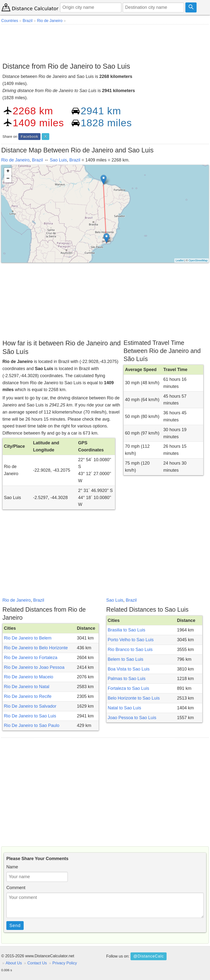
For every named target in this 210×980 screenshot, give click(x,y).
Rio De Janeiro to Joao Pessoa (34, 667)
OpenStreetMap (198, 260)
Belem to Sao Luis (126, 659)
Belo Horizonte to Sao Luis (134, 698)
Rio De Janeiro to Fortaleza (31, 658)
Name (12, 867)
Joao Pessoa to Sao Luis (132, 718)
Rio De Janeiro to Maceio (29, 677)
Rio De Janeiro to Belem (28, 638)
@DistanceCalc (149, 956)
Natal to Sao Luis (125, 708)
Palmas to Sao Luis (127, 679)
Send (15, 926)
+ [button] (8, 171)
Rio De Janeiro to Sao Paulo (32, 725)
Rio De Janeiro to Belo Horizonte (36, 648)
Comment (16, 888)
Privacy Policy (65, 963)
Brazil (37, 160)
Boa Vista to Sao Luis (129, 669)
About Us (14, 963)
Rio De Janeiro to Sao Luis (30, 716)
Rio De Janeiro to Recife (28, 696)
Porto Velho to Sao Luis (131, 640)
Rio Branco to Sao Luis (130, 650)
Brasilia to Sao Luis (127, 630)
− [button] (8, 179)
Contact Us (37, 963)
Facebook (29, 137)
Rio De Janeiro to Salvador (30, 706)
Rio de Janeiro (15, 160)
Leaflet (180, 260)
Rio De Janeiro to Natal (27, 687)
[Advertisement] (105, 42)
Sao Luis (58, 160)
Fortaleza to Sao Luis (129, 688)
